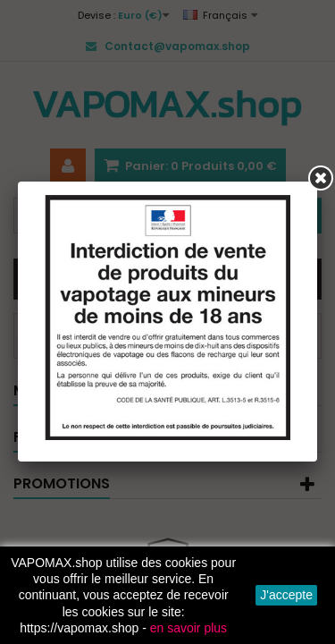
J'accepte (286, 595)
